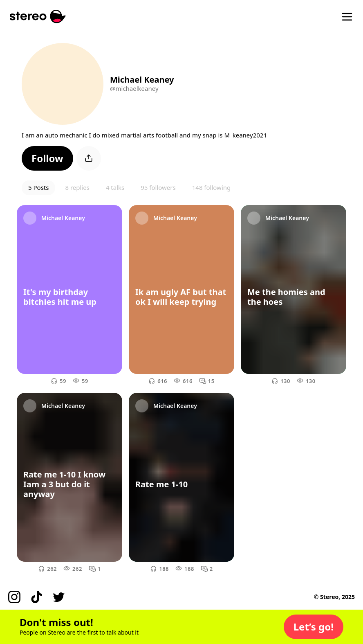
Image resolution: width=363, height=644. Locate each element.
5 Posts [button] (38, 187)
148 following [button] (212, 187)
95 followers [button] (158, 187)
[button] (47, 158)
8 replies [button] (77, 187)
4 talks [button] (115, 187)
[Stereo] (38, 17)
